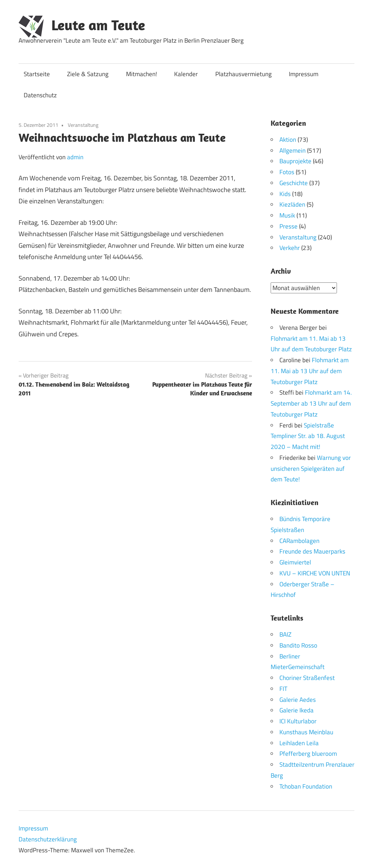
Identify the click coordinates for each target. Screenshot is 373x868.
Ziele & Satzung (88, 74)
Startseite (37, 74)
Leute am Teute (98, 25)
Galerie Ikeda (297, 710)
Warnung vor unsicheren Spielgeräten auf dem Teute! (311, 468)
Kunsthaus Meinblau (306, 732)
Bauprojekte (295, 161)
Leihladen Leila (299, 743)
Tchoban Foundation (306, 786)
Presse (288, 226)
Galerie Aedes (298, 699)
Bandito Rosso (298, 645)
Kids (285, 194)
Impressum (304, 74)
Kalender (186, 74)
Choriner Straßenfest (307, 678)
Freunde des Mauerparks (312, 551)
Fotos (287, 172)
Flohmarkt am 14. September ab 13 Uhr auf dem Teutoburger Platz (311, 403)
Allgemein (292, 150)
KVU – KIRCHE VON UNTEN (315, 573)
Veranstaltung (83, 125)
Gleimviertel (295, 562)
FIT (283, 688)
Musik (287, 215)
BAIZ (285, 634)
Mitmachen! (142, 74)
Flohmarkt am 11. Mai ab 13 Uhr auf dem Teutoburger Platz (310, 371)
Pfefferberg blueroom (308, 754)
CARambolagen (299, 540)
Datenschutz (40, 95)
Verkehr (290, 248)
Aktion (288, 140)
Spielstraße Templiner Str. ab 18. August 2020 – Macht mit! (308, 436)
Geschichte (294, 183)
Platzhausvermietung (244, 74)
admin (75, 157)
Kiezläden (292, 204)
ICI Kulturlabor (298, 721)
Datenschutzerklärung (48, 839)
